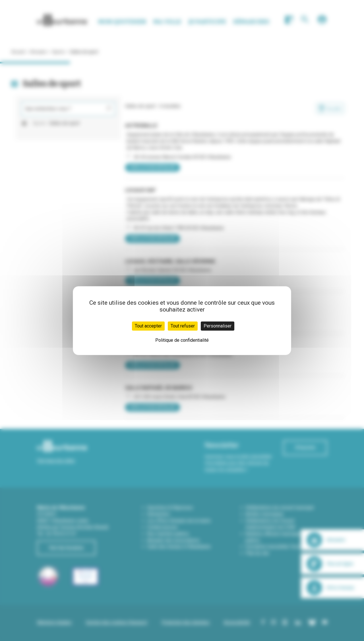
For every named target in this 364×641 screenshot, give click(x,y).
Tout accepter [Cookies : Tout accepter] (148, 326)
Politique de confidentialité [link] (182, 340)
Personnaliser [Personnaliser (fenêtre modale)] (218, 326)
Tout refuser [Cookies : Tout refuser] (183, 326)
